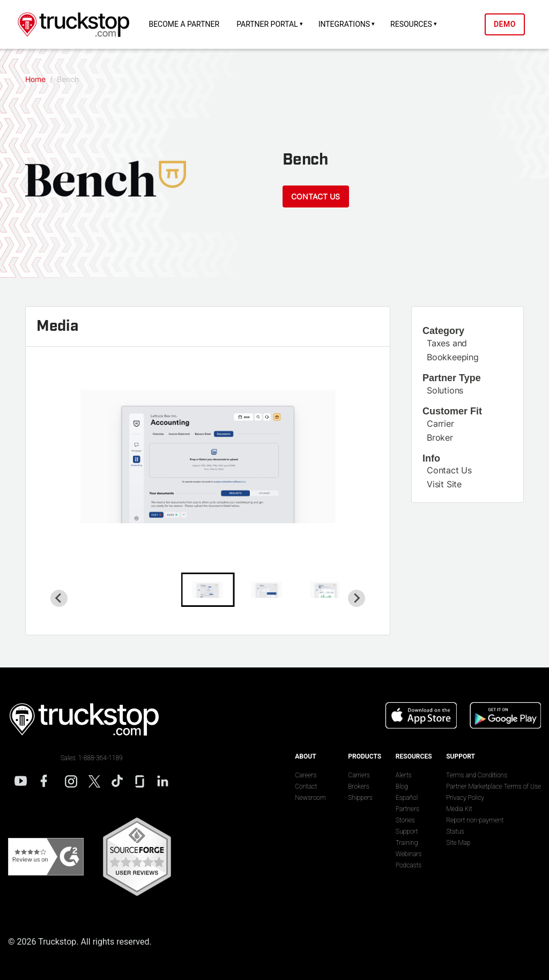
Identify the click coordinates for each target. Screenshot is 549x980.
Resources (411, 24)
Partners (407, 809)
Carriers (359, 775)
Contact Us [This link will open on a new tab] (449, 470)
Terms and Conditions (477, 775)
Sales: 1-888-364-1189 (92, 758)
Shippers (360, 798)
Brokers (358, 786)
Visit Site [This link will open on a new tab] (444, 484)
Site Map (458, 843)
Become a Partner (184, 24)
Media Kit (459, 809)
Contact (306, 786)
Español (407, 798)
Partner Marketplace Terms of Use (494, 786)
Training (407, 843)
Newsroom (310, 798)
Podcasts (409, 865)
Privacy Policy (465, 798)
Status (455, 831)
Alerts (404, 775)
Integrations (344, 24)
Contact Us (316, 196)
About (305, 756)
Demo (505, 24)
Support (407, 831)
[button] (208, 589)
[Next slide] (357, 598)
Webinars (409, 854)
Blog (402, 786)
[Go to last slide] (59, 598)
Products (365, 756)
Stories (405, 820)
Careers (306, 775)
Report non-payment (475, 820)
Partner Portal (267, 24)
